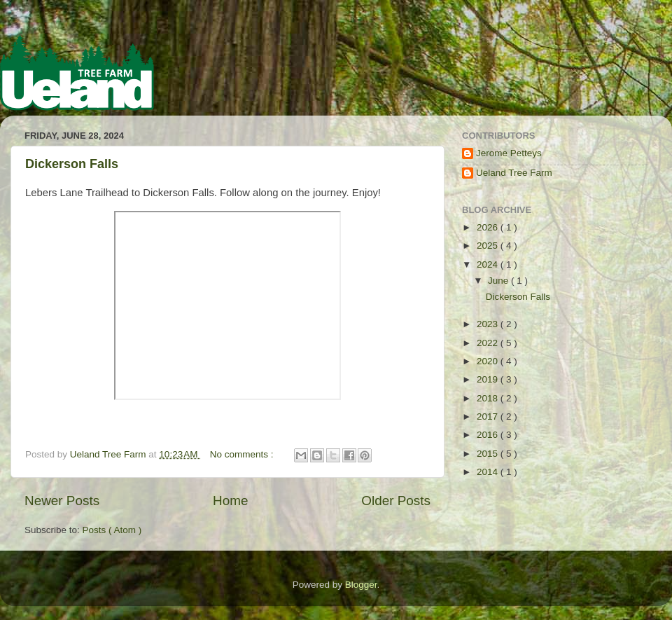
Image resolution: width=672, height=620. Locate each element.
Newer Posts (62, 501)
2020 (489, 361)
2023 (489, 324)
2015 (489, 454)
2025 (489, 246)
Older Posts (396, 501)
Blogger (361, 585)
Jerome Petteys (509, 153)
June (499, 281)
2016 (489, 435)
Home (230, 501)
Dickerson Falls (72, 164)
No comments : (243, 454)
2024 (489, 264)
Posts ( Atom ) (112, 530)
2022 (489, 343)
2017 (489, 416)
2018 (489, 398)
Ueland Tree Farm (514, 173)
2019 (489, 379)
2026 (489, 227)
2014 (489, 472)
